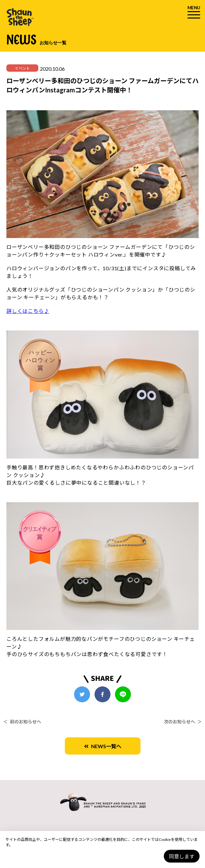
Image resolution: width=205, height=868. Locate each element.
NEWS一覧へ (103, 746)
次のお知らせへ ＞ (183, 722)
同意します (182, 856)
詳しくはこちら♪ (28, 311)
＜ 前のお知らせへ (22, 722)
